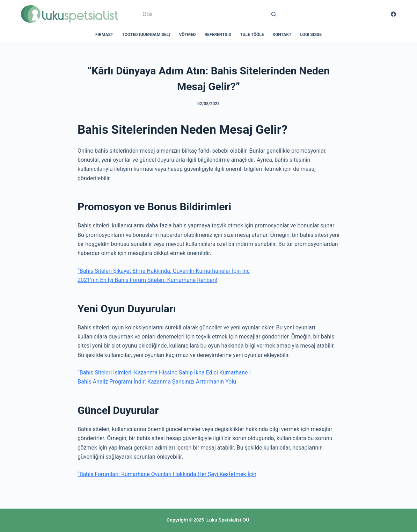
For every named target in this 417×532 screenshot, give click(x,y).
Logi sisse (311, 35)
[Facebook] (393, 14)
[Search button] (274, 14)
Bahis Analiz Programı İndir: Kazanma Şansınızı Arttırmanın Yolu (157, 382)
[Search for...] (202, 14)
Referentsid (218, 35)
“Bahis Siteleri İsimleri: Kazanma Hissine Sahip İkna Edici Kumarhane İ (164, 373)
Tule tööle (252, 35)
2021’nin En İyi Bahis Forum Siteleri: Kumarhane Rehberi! (147, 280)
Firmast (104, 35)
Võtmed (188, 35)
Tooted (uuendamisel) (146, 35)
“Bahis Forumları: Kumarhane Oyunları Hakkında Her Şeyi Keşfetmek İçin (167, 474)
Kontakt (282, 35)
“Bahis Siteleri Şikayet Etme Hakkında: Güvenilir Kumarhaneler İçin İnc (164, 271)
